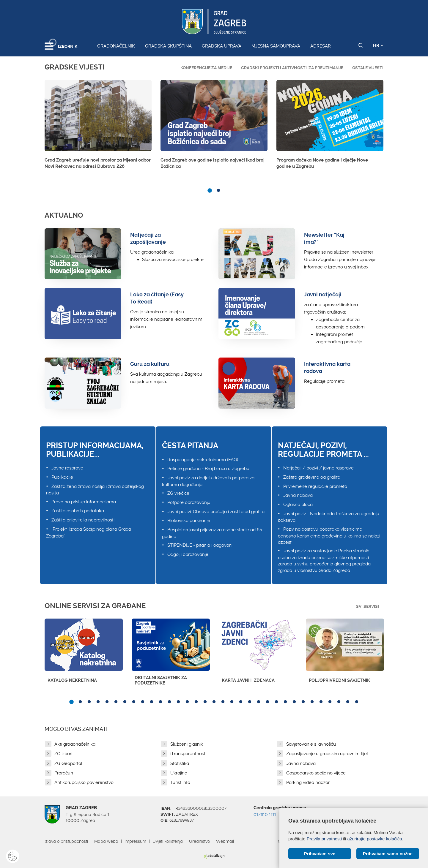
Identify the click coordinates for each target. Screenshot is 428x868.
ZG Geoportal (68, 763)
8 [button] (134, 702)
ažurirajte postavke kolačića (374, 839)
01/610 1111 (265, 815)
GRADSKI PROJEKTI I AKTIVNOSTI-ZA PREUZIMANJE (292, 68)
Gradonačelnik (116, 46)
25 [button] (285, 702)
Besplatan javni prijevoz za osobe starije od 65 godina (212, 533)
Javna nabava (298, 495)
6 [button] (116, 702)
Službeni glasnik (187, 744)
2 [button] (218, 191)
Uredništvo (199, 841)
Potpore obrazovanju (189, 502)
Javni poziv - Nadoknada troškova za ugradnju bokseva (329, 517)
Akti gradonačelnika (75, 744)
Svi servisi (368, 606)
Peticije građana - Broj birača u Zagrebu (208, 469)
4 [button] (98, 702)
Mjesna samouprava (276, 46)
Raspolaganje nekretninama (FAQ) (203, 460)
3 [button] (89, 702)
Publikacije (62, 477)
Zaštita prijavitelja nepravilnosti (83, 520)
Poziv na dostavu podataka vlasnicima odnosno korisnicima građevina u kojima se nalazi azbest (329, 536)
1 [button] (210, 191)
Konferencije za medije (206, 68)
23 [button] (267, 702)
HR (378, 45)
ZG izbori (63, 754)
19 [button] (232, 702)
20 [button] (241, 702)
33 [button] (357, 702)
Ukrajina (179, 773)
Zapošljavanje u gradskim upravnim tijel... (328, 754)
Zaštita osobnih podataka (78, 511)
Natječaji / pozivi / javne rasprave (318, 468)
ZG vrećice (178, 493)
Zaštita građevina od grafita (312, 477)
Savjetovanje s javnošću (311, 744)
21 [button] (250, 702)
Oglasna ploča (298, 505)
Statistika (180, 763)
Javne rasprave (67, 468)
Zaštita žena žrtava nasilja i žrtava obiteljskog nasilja (95, 490)
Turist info (180, 782)
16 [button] (205, 702)
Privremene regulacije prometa (315, 486)
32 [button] (348, 702)
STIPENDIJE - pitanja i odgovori (199, 545)
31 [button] (339, 702)
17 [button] (214, 702)
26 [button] (294, 702)
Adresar (321, 46)
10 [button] (152, 702)
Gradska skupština (168, 46)
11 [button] (160, 702)
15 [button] (196, 702)
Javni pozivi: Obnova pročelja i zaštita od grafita (216, 512)
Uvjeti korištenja (168, 841)
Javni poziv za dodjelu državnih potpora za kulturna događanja (208, 481)
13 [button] (178, 702)
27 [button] (303, 702)
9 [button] (143, 702)
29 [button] (321, 702)
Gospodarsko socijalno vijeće (316, 773)
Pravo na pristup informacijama (84, 502)
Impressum (135, 841)
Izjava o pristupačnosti (66, 841)
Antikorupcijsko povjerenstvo (84, 782)
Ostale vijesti (368, 68)
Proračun (64, 773)
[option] (98, 126)
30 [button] (330, 702)
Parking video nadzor (308, 782)
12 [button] (169, 702)
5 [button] (107, 702)
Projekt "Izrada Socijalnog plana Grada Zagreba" (89, 533)
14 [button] (187, 702)
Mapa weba (106, 841)
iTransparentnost (188, 754)
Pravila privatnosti (324, 839)
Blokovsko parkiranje (189, 521)
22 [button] (259, 702)
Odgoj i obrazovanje (188, 554)
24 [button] (276, 702)
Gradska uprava (222, 46)
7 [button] (125, 702)
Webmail (225, 841)
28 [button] (312, 702)
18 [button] (223, 702)
